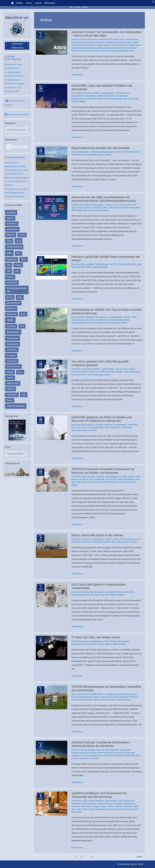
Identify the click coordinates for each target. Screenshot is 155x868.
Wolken (113, 51)
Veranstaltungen (89, 803)
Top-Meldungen (107, 93)
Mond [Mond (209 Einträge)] (23, 314)
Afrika (104, 152)
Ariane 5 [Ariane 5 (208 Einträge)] (10, 218)
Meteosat (124, 697)
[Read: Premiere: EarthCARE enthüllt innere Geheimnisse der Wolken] (52, 267)
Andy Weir (100, 42)
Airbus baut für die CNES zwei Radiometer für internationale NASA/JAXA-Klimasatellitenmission (104, 199)
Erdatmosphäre (78, 595)
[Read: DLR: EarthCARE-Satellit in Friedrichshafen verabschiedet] (52, 595)
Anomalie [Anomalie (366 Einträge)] (11, 213)
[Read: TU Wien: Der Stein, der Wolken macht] (52, 648)
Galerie (39, 3)
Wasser (101, 155)
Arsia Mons (110, 42)
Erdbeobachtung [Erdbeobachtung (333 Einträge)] (14, 247)
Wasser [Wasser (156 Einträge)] (10, 400)
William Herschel (102, 51)
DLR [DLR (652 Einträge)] (18, 241)
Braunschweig (104, 803)
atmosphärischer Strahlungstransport (121, 694)
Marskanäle (132, 48)
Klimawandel (117, 99)
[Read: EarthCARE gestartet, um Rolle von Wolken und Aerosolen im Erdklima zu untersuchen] (52, 427)
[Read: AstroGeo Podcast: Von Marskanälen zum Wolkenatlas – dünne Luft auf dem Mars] (52, 42)
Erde (73, 152)
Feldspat (113, 641)
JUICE (85, 801)
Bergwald (111, 152)
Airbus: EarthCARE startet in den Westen (97, 535)
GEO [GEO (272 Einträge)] (9, 265)
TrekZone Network (16, 157)
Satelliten (96, 93)
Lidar (125, 99)
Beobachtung (94, 750)
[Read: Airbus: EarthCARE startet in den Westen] (52, 545)
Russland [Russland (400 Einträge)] (11, 355)
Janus (79, 809)
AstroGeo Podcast (79, 39)
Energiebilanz (121, 96)
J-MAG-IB (118, 806)
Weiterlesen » (78, 75)
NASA (74, 51)
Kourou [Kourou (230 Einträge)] (10, 297)
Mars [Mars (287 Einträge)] (20, 297)
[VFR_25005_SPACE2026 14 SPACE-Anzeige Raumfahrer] (17, 430)
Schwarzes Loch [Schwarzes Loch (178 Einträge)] (13, 366)
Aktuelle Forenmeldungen (13, 58)
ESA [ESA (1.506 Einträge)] (9, 253)
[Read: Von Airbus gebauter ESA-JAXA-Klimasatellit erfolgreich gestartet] (52, 372)
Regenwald (87, 155)
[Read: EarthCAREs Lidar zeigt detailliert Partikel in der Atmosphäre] (52, 96)
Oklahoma (134, 697)
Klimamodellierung (99, 320)
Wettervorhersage (95, 375)
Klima (116, 208)
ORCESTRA (133, 99)
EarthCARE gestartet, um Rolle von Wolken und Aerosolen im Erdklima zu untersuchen (102, 419)
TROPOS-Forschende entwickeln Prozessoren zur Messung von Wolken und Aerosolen (103, 471)
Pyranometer (88, 700)
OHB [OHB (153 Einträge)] (22, 326)
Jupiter (91, 801)
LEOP (124, 428)
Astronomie (93, 39)
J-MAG (110, 806)
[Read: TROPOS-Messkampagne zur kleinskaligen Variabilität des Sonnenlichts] (52, 697)
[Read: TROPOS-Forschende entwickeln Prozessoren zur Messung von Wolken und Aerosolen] (52, 479)
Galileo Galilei (135, 45)
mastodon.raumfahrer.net (18, 115)
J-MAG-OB (127, 806)
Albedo (127, 317)
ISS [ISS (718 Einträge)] (9, 271)
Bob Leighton (133, 42)
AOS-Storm (87, 208)
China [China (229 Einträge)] (9, 241)
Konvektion (124, 208)
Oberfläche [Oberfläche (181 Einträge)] (11, 326)
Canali (74, 45)
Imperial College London (96, 806)
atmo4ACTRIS (77, 96)
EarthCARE (76, 93)
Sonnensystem (88, 42)
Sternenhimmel (112, 750)
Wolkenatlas (123, 51)
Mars (112, 39)
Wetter (99, 210)
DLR (122, 592)
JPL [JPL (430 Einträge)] (17, 271)
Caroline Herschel (85, 45)
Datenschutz (17, 48)
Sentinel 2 (105, 700)
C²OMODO (97, 208)
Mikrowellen (135, 208)
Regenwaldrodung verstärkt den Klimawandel (101, 148)
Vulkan (74, 758)
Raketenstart (77, 430)
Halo (92, 595)
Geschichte (104, 39)
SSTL (85, 375)
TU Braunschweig (128, 809)
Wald (95, 155)
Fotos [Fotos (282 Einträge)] (24, 259)
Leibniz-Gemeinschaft (110, 697)
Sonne (113, 700)
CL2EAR (75, 697)
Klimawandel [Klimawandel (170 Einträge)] (12, 282)
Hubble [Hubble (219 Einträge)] (18, 265)
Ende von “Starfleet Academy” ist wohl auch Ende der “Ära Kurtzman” (17, 181)
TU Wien (101, 644)
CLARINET (100, 96)
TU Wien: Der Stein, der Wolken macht (96, 637)
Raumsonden (111, 801)
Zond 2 (132, 51)
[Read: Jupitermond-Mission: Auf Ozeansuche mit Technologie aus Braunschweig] (52, 804)
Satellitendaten (78, 323)
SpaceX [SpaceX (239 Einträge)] (10, 378)
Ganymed (76, 806)
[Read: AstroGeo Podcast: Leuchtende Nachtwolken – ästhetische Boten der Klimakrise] (52, 753)
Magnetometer (101, 809)
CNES (105, 208)
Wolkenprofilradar (100, 267)
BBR (113, 592)
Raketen (90, 425)
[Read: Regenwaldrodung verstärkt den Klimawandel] (52, 158)
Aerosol (126, 93)
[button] (153, 2)
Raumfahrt (76, 42)
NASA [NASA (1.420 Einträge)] (10, 320)
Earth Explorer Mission (81, 542)
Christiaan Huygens (102, 45)
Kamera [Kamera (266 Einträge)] (10, 277)
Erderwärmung (78, 320)
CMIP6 (134, 317)
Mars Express (132, 39)
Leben (109, 48)
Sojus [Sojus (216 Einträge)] (20, 372)
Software (97, 482)
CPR (119, 264)
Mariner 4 (116, 48)
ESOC (78, 428)
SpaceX (87, 430)
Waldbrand (115, 482)
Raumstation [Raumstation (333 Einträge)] (12, 344)
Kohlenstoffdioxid (98, 48)
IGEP (82, 806)
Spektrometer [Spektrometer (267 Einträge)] (13, 383)
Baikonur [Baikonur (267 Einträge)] (11, 235)
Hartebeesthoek (97, 428)
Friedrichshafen (116, 372)
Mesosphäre (108, 755)
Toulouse (91, 210)
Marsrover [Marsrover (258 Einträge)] (11, 308)
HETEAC (107, 99)
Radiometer (82, 210)
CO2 (113, 45)
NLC (138, 755)
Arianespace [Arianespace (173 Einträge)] (12, 224)
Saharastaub (87, 482)
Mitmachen (50, 3)
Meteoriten (119, 755)
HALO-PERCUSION (94, 99)
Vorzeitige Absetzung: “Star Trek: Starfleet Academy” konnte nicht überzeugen (16, 193)
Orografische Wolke (86, 51)
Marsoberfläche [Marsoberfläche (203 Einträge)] (13, 303)
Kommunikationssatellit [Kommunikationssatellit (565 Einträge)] (17, 290)
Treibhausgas (91, 323)
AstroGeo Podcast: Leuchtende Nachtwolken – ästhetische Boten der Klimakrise (102, 744)
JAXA (110, 208)
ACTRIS (119, 93)
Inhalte (19, 3)
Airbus (116, 205)
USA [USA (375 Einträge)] (24, 395)
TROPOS (75, 102)
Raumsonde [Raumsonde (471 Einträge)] (13, 338)
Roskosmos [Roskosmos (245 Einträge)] (12, 350)
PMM (74, 210)
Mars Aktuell (120, 39)
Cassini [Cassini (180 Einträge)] (22, 235)
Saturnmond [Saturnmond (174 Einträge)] (12, 361)
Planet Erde (76, 155)
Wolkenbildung (119, 644)
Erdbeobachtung (79, 99)
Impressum (17, 44)
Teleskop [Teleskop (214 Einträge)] (10, 389)
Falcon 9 (85, 428)
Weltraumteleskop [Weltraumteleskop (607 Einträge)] (16, 406)
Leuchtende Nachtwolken (91, 755)
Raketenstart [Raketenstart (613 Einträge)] (13, 332)
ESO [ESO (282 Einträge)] (19, 253)
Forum (29, 3)
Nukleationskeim (79, 644)
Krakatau (75, 755)
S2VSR (97, 700)
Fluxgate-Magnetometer (125, 803)
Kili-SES (124, 152)
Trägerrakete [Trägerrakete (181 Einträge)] (12, 395)
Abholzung (96, 152)
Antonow (130, 539)
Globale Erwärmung (99, 753)
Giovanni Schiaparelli (80, 48)
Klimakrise (118, 753)
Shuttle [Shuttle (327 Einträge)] (10, 372)
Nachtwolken (130, 755)
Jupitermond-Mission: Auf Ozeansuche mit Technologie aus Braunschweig (99, 795)
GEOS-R (97, 697)
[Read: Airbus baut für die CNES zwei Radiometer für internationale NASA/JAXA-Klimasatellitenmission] (52, 208)
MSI (73, 482)
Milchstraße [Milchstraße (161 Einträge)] (11, 314)
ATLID (91, 372)
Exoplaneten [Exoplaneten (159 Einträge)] (12, 259)
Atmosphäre (121, 42)
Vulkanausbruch (85, 758)
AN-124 (122, 539)
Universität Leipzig (106, 323)
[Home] (12, 3)
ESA (134, 264)
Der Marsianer (122, 45)
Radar (74, 267)
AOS (79, 208)
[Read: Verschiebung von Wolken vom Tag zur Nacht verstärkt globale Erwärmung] (52, 320)
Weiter (141, 857)
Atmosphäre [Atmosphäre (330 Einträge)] (12, 229)
